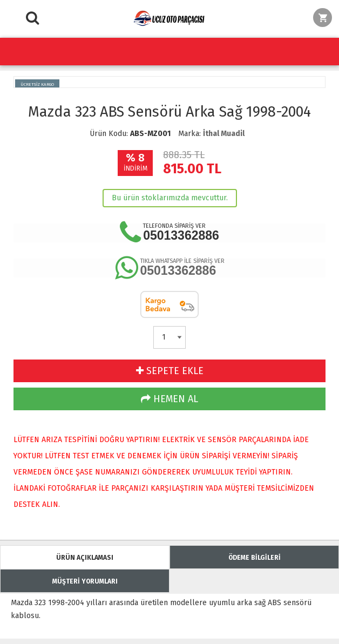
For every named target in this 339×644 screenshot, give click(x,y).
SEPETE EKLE (170, 371)
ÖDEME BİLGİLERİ (255, 558)
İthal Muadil (224, 134)
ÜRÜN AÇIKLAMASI (85, 558)
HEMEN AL (170, 399)
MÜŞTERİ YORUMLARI (85, 581)
